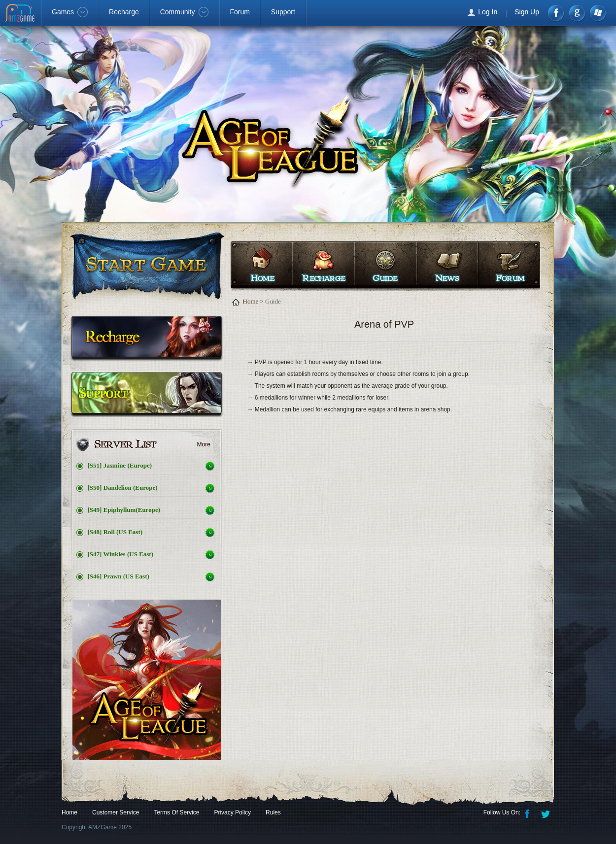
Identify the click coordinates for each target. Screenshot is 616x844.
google (577, 13)
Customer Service (116, 812)
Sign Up (527, 12)
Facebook (557, 13)
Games (70, 12)
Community (185, 12)
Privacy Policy (232, 812)
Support (283, 12)
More (204, 444)
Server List (146, 445)
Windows (597, 13)
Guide (385, 265)
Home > (253, 301)
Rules (273, 812)
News (446, 265)
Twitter (547, 813)
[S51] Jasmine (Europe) (120, 465)
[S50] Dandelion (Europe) (123, 488)
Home (261, 265)
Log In (488, 12)
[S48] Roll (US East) (115, 532)
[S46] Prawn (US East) (119, 576)
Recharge (124, 12)
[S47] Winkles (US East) (121, 554)
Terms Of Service (176, 812)
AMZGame (21, 14)
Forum (240, 12)
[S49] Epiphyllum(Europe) (124, 510)
